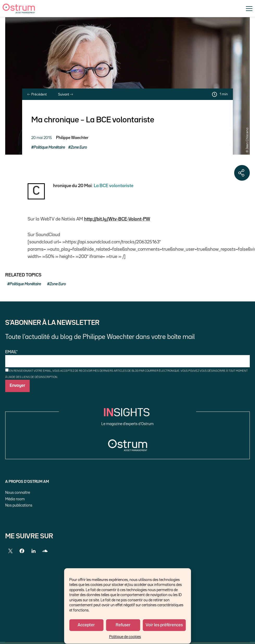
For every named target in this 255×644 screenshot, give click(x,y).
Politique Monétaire (49, 147)
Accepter (86, 625)
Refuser (123, 625)
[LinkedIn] (33, 551)
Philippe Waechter (72, 138)
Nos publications (19, 505)
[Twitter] (10, 551)
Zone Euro (79, 147)
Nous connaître (18, 493)
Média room (15, 499)
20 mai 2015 (42, 138)
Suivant (66, 94)
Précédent (37, 94)
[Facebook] (22, 551)
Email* (127, 359)
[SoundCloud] (45, 551)
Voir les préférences (164, 625)
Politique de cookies (125, 637)
